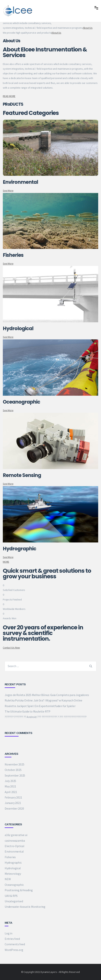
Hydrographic (13, 862)
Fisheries (10, 857)
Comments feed (15, 944)
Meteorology (13, 874)
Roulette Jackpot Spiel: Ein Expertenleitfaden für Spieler (40, 706)
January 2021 (13, 803)
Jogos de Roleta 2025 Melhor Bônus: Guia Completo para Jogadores (47, 695)
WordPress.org (14, 950)
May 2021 (10, 786)
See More (8, 191)
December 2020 (14, 808)
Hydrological (13, 868)
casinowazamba (15, 841)
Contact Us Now (11, 648)
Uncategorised (14, 901)
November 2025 (14, 764)
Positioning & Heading (19, 890)
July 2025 (10, 781)
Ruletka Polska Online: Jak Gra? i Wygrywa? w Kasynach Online (43, 700)
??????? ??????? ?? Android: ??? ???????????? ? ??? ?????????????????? (46, 717)
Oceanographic (14, 885)
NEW (8, 879)
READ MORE (9, 96)
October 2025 (13, 770)
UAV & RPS (11, 896)
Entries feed (12, 939)
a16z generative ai (16, 835)
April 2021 (11, 792)
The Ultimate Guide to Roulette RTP (28, 711)
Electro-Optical (15, 846)
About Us (88, 28)
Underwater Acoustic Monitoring (25, 907)
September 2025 (15, 775)
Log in (9, 933)
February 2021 (13, 797)
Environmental (14, 851)
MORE (6, 562)
